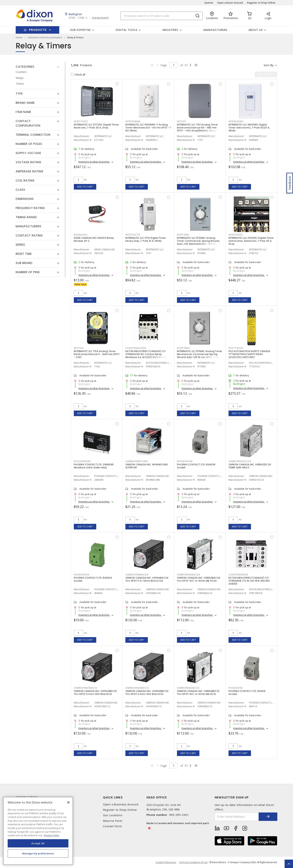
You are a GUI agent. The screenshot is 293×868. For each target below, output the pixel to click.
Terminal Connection (33, 135)
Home (19, 37)
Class (20, 190)
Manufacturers (215, 30)
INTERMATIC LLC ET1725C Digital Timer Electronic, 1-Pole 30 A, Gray (96, 126)
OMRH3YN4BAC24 (137, 575)
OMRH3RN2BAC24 (189, 575)
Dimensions (25, 199)
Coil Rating (25, 180)
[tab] (38, 67)
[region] (38, 831)
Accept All (38, 843)
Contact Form (112, 826)
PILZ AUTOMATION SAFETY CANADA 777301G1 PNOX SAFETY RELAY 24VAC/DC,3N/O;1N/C (249, 354)
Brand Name (25, 103)
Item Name (23, 112)
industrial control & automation (45, 37)
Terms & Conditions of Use (193, 862)
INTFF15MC (184, 348)
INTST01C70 (133, 235)
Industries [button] (170, 30)
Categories (25, 67)
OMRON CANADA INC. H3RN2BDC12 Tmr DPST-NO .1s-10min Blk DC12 (198, 693)
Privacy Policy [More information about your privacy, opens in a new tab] (52, 835)
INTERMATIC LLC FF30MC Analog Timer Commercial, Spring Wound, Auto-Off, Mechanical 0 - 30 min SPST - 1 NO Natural (198, 242)
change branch (100, 18)
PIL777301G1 (236, 348)
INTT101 (181, 121)
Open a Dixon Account (230, 3)
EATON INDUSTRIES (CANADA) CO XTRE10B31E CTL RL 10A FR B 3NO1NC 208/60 (249, 581)
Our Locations (113, 815)
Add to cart (85, 187)
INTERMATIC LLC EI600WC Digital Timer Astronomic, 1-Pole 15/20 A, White (249, 128)
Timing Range (26, 217)
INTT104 (79, 348)
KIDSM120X (81, 235)
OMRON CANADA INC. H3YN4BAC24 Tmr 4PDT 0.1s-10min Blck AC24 (147, 579)
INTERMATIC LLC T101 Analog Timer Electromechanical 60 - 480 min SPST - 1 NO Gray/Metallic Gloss (198, 128)
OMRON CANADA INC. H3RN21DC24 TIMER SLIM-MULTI (250, 466)
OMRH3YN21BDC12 (85, 688)
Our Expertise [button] (80, 30)
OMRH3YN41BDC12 (137, 688)
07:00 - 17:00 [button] (76, 18)
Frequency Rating (30, 208)
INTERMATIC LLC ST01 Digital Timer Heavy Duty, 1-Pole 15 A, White (146, 239)
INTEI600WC (236, 121)
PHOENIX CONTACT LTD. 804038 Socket (196, 466)
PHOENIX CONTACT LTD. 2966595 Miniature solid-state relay (94, 466)
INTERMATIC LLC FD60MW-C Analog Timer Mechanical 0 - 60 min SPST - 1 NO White (148, 128)
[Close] (68, 802)
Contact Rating (29, 235)
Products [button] (38, 30)
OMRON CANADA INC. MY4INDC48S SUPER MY (147, 466)
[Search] (161, 16)
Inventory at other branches (94, 162)
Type (19, 94)
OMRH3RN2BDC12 (188, 688)
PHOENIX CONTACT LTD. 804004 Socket (93, 579)
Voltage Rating (28, 162)
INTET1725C (81, 121)
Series (20, 245)
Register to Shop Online (261, 3)
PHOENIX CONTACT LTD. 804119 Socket (247, 693)
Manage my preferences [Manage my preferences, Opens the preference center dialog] (38, 853)
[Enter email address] (237, 817)
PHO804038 (185, 461)
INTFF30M (183, 235)
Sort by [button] (269, 65)
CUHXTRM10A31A (136, 348)
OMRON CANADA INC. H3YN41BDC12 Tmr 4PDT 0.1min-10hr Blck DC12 (147, 693)
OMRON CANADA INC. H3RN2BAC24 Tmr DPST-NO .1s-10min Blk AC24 (199, 579)
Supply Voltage (28, 153)
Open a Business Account (121, 804)
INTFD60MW (133, 121)
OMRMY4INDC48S (137, 461)
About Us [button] (256, 30)
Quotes (209, 3)
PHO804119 (236, 688)
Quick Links (113, 797)
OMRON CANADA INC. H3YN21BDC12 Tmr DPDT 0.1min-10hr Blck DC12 (95, 693)
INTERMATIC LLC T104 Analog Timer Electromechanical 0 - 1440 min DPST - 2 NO (97, 354)
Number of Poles (29, 144)
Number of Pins (28, 272)
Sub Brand (24, 263)
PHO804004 (82, 575)
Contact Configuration (28, 123)
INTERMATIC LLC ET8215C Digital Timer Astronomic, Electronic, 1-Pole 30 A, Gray (251, 241)
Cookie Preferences (166, 862)
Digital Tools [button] (127, 30)
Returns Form (113, 821)
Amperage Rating (30, 171)
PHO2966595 (82, 461)
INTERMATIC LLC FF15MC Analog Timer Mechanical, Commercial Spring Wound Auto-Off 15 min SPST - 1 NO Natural (200, 356)
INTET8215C (236, 235)
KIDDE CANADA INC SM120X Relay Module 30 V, (94, 239)
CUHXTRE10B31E (238, 575)
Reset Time (24, 254)
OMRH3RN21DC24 (240, 461)
